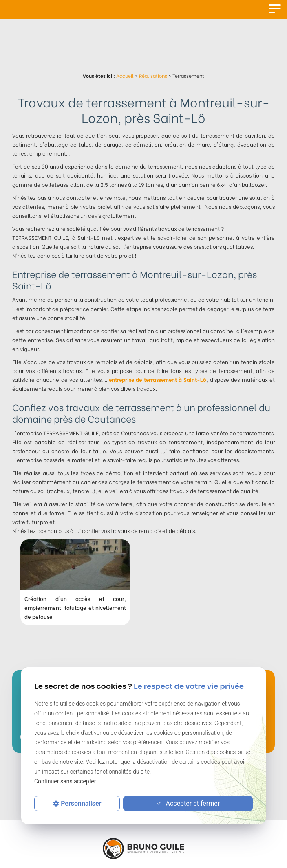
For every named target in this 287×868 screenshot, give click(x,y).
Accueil (125, 76)
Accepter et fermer (188, 804)
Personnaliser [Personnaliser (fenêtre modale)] (81, 803)
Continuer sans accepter (65, 781)
